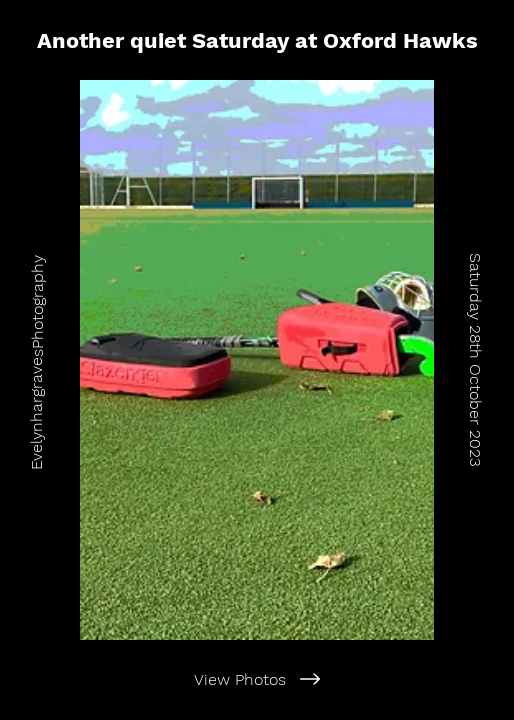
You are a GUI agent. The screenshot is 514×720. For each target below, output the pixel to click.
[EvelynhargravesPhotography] (36, 360)
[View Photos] (257, 679)
